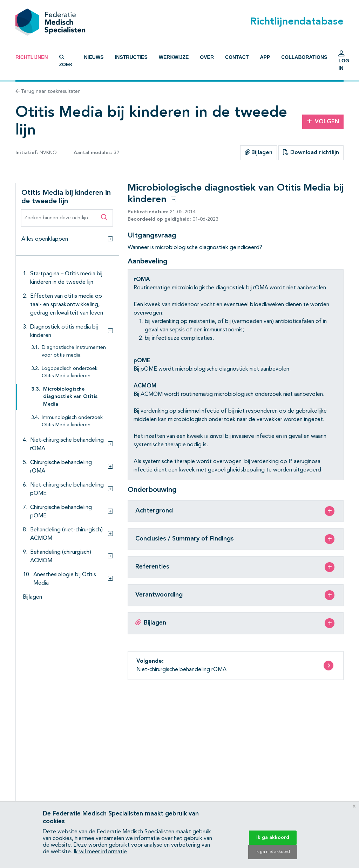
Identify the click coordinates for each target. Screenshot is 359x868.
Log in (344, 62)
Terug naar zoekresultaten (48, 91)
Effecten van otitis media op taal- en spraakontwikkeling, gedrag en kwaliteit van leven (67, 305)
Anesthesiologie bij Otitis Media (65, 579)
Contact (237, 57)
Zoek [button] (66, 61)
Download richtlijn (311, 152)
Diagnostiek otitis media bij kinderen (64, 331)
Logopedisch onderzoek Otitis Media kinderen (70, 373)
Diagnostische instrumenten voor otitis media (74, 352)
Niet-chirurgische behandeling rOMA (67, 445)
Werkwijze (174, 57)
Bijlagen (259, 152)
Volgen (323, 122)
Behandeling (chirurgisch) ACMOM (61, 557)
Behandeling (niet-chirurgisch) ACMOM (66, 534)
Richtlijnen (32, 57)
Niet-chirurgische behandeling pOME (67, 489)
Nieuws (94, 57)
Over (207, 57)
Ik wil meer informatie (100, 852)
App (265, 57)
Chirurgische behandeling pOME (61, 512)
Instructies (131, 57)
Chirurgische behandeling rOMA (61, 467)
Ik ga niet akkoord (273, 852)
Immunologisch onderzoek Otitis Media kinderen (72, 422)
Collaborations (304, 57)
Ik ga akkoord (273, 838)
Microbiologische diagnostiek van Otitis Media (70, 397)
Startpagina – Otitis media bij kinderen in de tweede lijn (66, 278)
